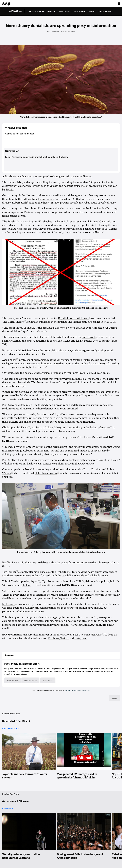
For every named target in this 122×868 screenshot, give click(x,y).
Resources (52, 11)
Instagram (81, 638)
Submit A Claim (105, 11)
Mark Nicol (9, 360)
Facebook (54, 638)
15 (12, 472)
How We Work (65, 11)
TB (79, 581)
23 (102, 634)
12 (17, 359)
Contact (92, 11)
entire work (89, 337)
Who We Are (80, 11)
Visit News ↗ (8, 809)
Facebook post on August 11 (24, 222)
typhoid (111, 581)
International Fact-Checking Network (79, 635)
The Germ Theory (13, 322)
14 (111, 427)
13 (29, 427)
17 (17, 571)
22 (16, 603)
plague (33, 581)
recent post (41, 176)
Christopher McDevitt (15, 428)
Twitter (65, 638)
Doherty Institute (100, 428)
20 (117, 581)
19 (82, 581)
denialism (24, 208)
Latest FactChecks (36, 11)
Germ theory (10, 195)
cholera (26, 585)
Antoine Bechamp (107, 208)
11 (96, 336)
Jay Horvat (8, 604)
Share (114, 698)
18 (38, 581)
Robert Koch (19, 203)
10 (25, 321)
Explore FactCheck (11, 728)
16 (58, 472)
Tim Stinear (9, 572)
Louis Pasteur (46, 199)
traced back (85, 208)
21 (31, 585)
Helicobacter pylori (46, 473)
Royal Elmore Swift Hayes (73, 318)
